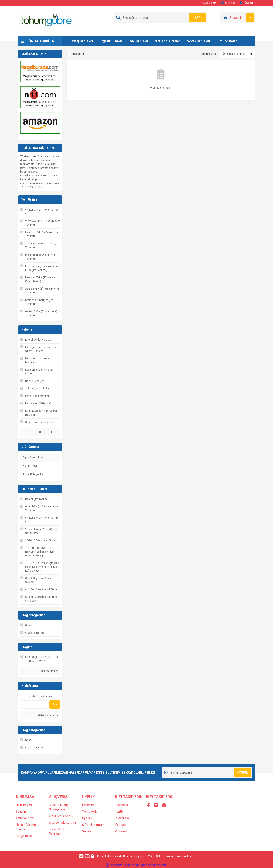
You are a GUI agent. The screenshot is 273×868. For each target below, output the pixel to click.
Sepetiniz (89, 831)
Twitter (120, 812)
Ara (55, 705)
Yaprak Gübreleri (198, 41)
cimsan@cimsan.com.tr (45, 183)
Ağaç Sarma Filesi (33, 458)
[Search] (161, 18)
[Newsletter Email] (207, 773)
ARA (198, 18)
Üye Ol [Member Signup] (246, 3)
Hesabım (88, 805)
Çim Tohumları (227, 41)
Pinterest (121, 831)
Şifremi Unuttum (93, 825)
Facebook (121, 805)
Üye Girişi (88, 818)
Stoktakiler (78, 54)
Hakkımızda (24, 805)
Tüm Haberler (48, 432)
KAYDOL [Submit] (242, 773)
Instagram (122, 818)
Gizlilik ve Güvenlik (61, 816)
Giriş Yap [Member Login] (228, 3)
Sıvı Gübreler (139, 41)
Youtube (121, 825)
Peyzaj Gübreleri (81, 41)
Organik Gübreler (112, 41)
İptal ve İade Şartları (62, 823)
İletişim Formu (26, 818)
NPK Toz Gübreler (167, 41)
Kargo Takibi (24, 836)
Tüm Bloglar (49, 671)
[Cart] (238, 18)
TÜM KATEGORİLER (40, 41)
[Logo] (46, 21)
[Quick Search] (34, 705)
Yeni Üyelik (89, 812)
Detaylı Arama (48, 715)
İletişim (21, 812)
